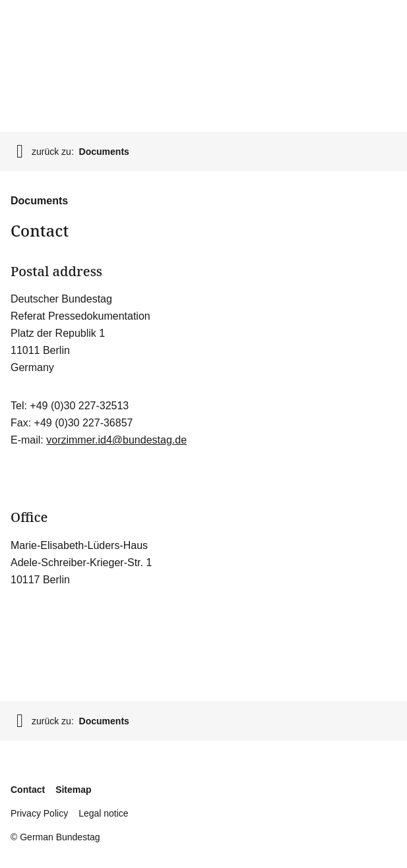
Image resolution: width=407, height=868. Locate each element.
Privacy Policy (39, 813)
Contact (28, 790)
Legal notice (104, 813)
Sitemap (73, 790)
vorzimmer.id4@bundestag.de (116, 440)
